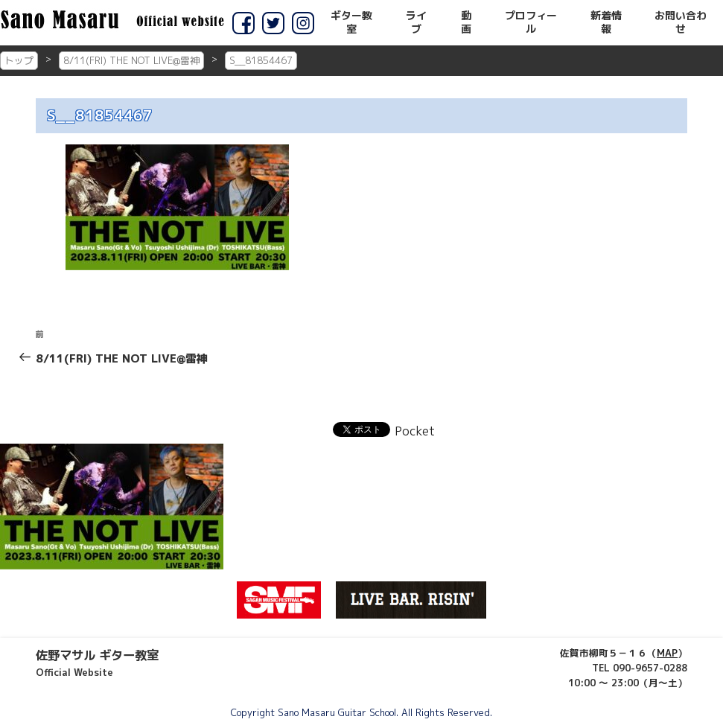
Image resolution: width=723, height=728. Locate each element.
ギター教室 (351, 22)
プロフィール (531, 22)
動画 (466, 22)
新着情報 (606, 22)
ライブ (416, 22)
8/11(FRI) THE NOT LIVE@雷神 (131, 60)
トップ (19, 60)
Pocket (415, 431)
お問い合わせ (681, 22)
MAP (667, 653)
